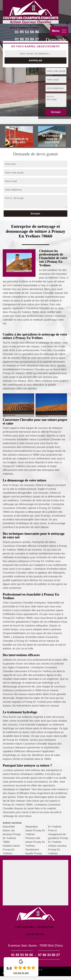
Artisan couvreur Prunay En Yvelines (57, 850)
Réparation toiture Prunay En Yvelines (35, 830)
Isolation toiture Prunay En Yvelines (11, 850)
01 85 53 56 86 (27, 32)
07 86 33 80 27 (27, 39)
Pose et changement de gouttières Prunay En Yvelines (58, 836)
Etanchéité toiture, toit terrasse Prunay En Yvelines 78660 (12, 834)
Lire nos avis (21, 973)
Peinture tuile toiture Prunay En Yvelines (35, 842)
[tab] (19, 137)
